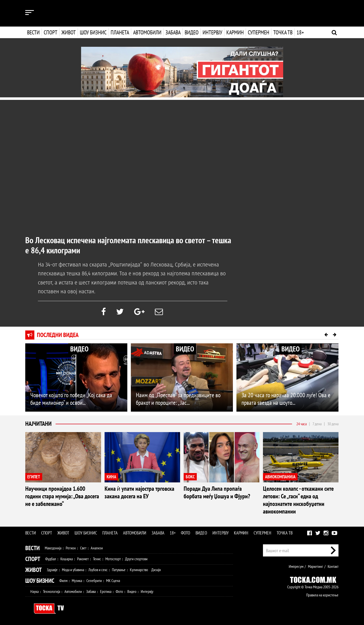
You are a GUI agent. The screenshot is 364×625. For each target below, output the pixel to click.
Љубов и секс (98, 570)
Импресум (296, 566)
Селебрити (94, 581)
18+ (300, 32)
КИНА (111, 477)
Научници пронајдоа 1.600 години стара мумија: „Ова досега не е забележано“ (62, 496)
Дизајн (156, 570)
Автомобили (147, 32)
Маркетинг (316, 566)
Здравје (52, 570)
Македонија (53, 548)
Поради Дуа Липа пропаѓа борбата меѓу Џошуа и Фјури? (217, 492)
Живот (69, 32)
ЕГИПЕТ (34, 477)
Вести (33, 32)
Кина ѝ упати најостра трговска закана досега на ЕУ (139, 492)
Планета (120, 32)
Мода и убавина (73, 570)
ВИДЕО (79, 349)
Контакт (333, 566)
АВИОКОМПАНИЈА (280, 477)
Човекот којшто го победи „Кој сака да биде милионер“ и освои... (71, 399)
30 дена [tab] (333, 424)
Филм (63, 581)
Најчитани (38, 424)
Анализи (97, 548)
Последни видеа (58, 335)
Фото (186, 533)
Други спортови (136, 559)
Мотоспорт (113, 559)
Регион (71, 548)
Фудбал (51, 559)
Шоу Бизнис (40, 581)
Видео (191, 32)
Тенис (97, 559)
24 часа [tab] (301, 424)
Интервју (212, 32)
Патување (119, 570)
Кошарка (67, 559)
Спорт (51, 32)
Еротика (106, 591)
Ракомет (83, 559)
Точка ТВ (282, 32)
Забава (173, 32)
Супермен (258, 32)
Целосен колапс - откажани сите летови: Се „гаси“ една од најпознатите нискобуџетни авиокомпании (298, 500)
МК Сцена (113, 581)
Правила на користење (322, 595)
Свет (83, 548)
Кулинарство (139, 570)
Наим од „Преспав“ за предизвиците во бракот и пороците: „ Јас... (178, 399)
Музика (77, 581)
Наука (34, 591)
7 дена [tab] (317, 424)
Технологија (52, 591)
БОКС (190, 477)
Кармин (235, 32)
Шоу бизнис (93, 32)
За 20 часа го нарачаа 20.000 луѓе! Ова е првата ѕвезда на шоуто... (286, 399)
